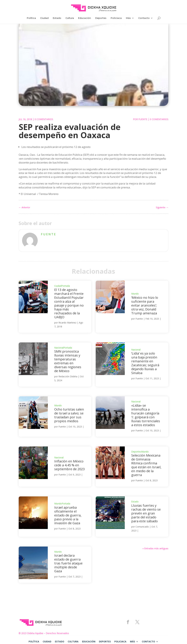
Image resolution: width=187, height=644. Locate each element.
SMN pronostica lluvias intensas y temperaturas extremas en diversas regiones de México (68, 361)
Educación (85, 18)
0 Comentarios (44, 119)
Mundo (135, 294)
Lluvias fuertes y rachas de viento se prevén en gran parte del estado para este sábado (146, 513)
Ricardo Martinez (67, 323)
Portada (66, 286)
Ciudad (44, 18)
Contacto (144, 18)
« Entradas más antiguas (155, 548)
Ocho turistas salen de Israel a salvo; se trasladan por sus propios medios (69, 415)
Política (31, 18)
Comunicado (142, 527)
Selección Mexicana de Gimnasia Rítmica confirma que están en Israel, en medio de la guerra (146, 465)
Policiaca (116, 18)
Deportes (101, 18)
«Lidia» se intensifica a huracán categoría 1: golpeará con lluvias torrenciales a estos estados (146, 415)
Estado (57, 18)
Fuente (143, 119)
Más (128, 18)
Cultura (70, 18)
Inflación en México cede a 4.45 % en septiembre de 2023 (69, 465)
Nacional (59, 348)
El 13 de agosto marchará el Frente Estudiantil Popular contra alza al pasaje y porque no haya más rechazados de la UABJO (69, 303)
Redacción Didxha (68, 376)
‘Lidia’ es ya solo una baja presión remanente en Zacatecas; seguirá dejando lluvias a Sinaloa (145, 363)
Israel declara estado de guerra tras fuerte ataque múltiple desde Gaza (68, 563)
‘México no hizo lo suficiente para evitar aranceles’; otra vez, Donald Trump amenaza (145, 305)
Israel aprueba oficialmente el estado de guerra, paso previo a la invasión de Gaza (68, 515)
